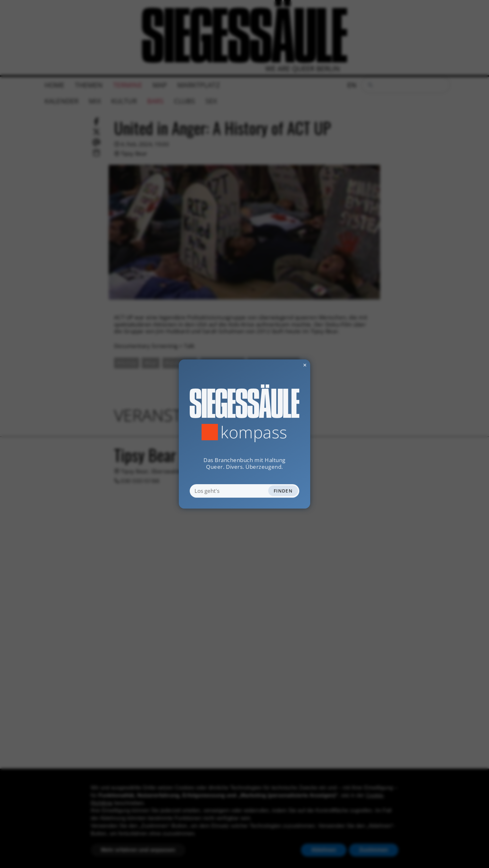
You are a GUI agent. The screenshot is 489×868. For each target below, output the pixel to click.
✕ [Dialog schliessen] (289, 365)
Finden (283, 491)
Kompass (254, 432)
